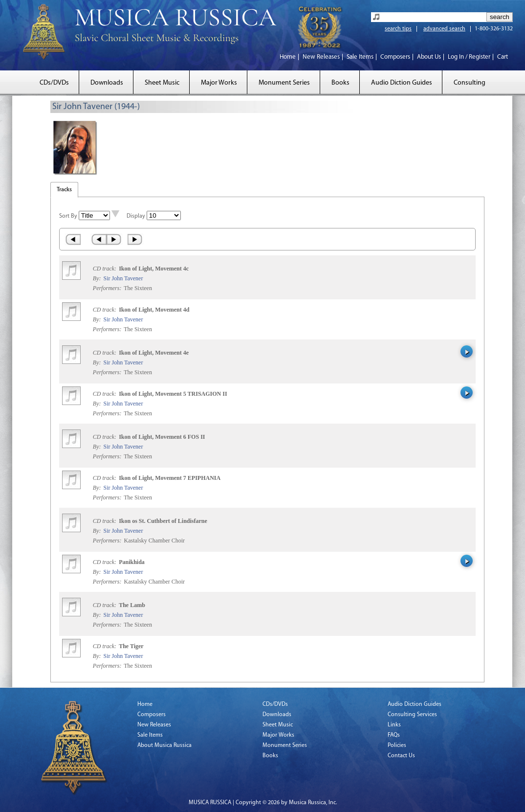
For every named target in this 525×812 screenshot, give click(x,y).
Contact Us (401, 756)
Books (340, 83)
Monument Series (284, 83)
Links (394, 725)
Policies (397, 745)
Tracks (64, 190)
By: (98, 278)
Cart (503, 57)
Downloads (107, 83)
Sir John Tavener (123, 278)
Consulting (470, 83)
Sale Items (360, 57)
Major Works (219, 83)
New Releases (321, 57)
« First (73, 239)
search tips (398, 29)
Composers (395, 57)
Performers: (107, 288)
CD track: (105, 269)
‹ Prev (98, 239)
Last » (136, 239)
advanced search (444, 29)
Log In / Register (469, 57)
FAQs (394, 735)
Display (136, 216)
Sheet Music (162, 83)
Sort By (68, 216)
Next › (115, 239)
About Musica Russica (164, 745)
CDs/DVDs (54, 83)
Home (288, 57)
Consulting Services (412, 715)
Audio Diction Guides (402, 83)
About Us (429, 57)
